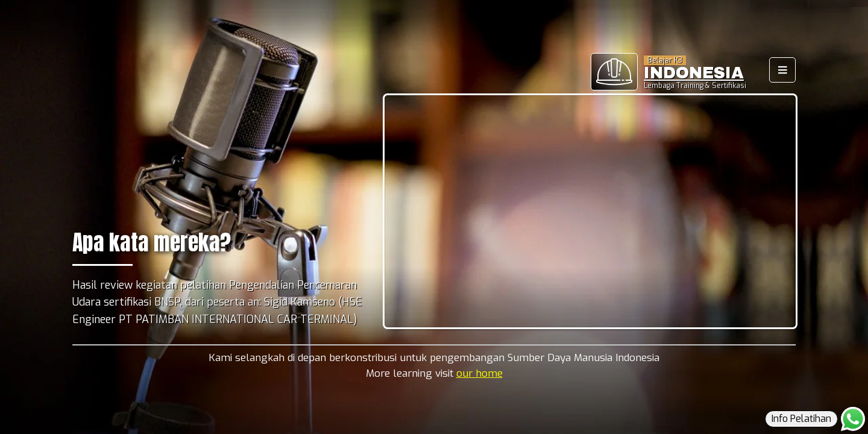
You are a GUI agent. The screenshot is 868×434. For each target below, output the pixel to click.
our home (480, 373)
